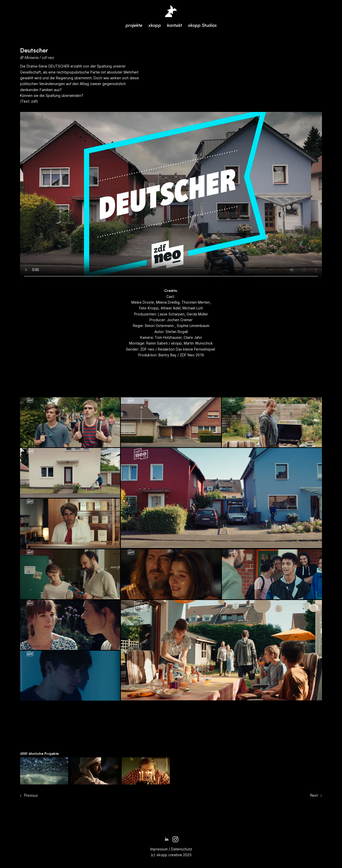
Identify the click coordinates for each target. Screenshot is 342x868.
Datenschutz (181, 849)
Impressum (159, 849)
